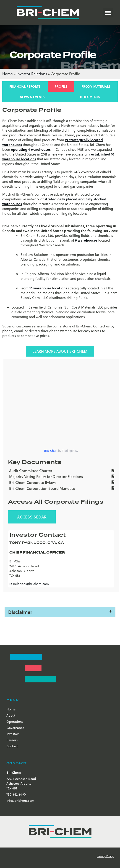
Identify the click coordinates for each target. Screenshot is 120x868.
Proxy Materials (96, 86)
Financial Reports (25, 86)
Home (8, 74)
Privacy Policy (105, 856)
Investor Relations (32, 74)
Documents (90, 97)
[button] (108, 13)
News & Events (32, 97)
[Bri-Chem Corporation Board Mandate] (61, 489)
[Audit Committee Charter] (61, 471)
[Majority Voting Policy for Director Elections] (61, 477)
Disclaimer (20, 612)
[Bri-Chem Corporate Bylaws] (61, 483)
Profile (61, 86)
